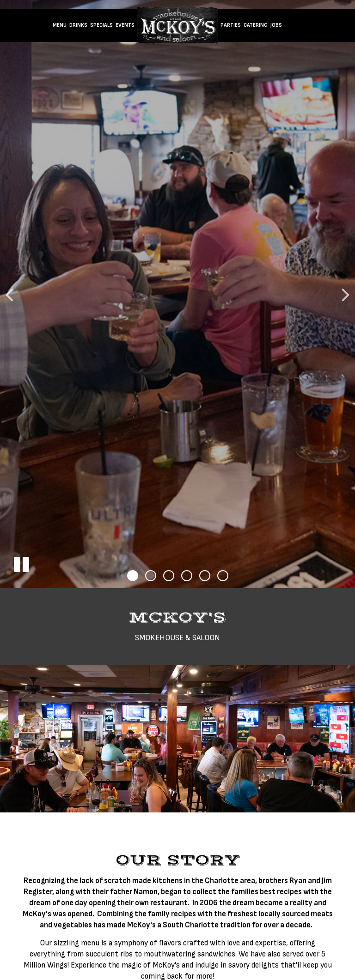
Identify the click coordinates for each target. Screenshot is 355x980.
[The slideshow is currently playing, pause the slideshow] (21, 563)
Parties (231, 25)
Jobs (276, 25)
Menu (60, 25)
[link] (177, 25)
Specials (101, 25)
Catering (256, 25)
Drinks (78, 25)
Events (125, 25)
